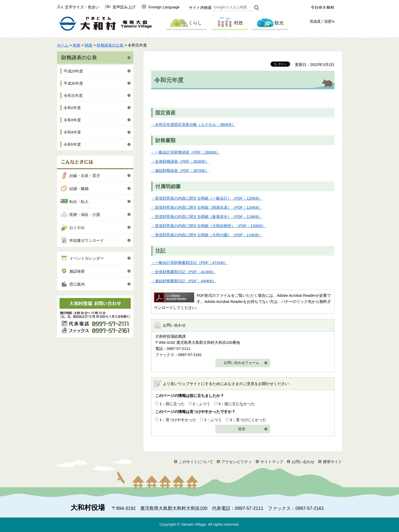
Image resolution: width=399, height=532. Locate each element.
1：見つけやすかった (178, 420)
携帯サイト (332, 462)
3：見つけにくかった (248, 420)
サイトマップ (272, 462)
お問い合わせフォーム (241, 363)
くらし (186, 23)
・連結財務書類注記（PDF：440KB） (184, 281)
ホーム (63, 45)
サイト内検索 (200, 8)
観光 (270, 23)
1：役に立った (172, 404)
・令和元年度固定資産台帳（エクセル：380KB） (193, 124)
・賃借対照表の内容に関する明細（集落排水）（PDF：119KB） (206, 217)
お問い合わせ (303, 462)
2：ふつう (202, 404)
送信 (241, 429)
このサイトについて (196, 462)
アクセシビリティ (237, 462)
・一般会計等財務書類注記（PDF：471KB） (189, 263)
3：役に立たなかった (237, 404)
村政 (229, 23)
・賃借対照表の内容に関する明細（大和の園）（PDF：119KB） (206, 235)
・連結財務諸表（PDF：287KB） (180, 171)
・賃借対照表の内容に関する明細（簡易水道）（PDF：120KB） (206, 207)
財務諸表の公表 (110, 45)
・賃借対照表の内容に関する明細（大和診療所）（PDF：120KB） (208, 226)
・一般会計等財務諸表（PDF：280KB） (186, 152)
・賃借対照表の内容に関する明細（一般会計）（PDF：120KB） (206, 198)
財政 (89, 45)
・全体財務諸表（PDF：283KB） (180, 161)
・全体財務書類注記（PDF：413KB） (184, 272)
